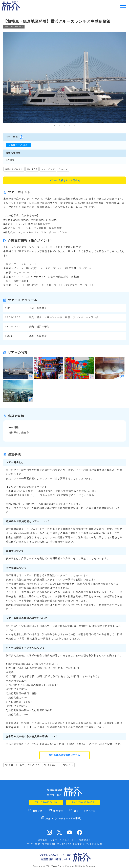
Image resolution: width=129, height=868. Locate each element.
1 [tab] (54, 126)
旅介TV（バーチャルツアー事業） (64, 816)
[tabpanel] (64, 78)
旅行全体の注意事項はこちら (64, 756)
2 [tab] (59, 126)
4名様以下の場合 (18, 145)
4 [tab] (70, 126)
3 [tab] (64, 126)
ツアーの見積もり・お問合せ (64, 181)
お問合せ (37, 810)
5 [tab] (75, 126)
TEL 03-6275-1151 (46, 803)
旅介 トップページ (85, 810)
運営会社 (58, 810)
